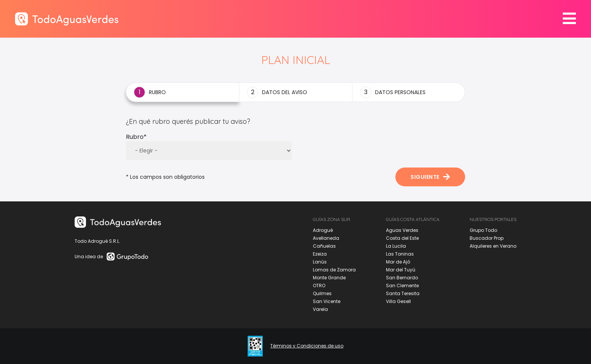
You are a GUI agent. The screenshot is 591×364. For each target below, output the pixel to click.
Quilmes (322, 293)
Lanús (320, 262)
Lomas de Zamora (334, 270)
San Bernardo (402, 278)
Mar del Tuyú (401, 270)
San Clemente (402, 286)
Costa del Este (402, 238)
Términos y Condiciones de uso (307, 346)
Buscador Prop (487, 238)
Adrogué (323, 230)
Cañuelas (324, 246)
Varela (320, 309)
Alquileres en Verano (493, 246)
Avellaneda (326, 238)
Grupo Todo (483, 230)
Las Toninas (400, 254)
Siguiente (430, 177)
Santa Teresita (403, 293)
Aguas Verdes (402, 230)
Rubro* (136, 137)
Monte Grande (329, 278)
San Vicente (327, 301)
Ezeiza (320, 254)
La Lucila (396, 246)
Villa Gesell (398, 301)
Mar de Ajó (398, 262)
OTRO (319, 286)
